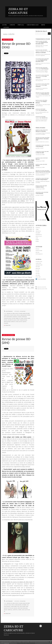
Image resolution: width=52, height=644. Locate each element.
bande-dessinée (26, 314)
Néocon (38, 159)
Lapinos (38, 118)
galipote (24, 322)
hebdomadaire (23, 315)
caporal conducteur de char (42, 51)
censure (6, 318)
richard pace (11, 320)
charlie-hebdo (14, 607)
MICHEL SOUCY (39, 236)
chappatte (15, 610)
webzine (8, 314)
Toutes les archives (42, 279)
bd (11, 314)
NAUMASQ (38, 228)
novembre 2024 (39, 262)
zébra (14, 314)
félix (18, 607)
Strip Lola (21, 25)
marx (27, 607)
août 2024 (38, 267)
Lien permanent (8, 311)
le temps (20, 610)
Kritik (43, 25)
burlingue (15, 317)
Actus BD (6, 27)
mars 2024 (38, 275)
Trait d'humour (45, 69)
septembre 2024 (39, 265)
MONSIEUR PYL (39, 235)
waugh (10, 318)
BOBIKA (37, 241)
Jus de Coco (44, 110)
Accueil (5, 25)
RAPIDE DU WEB (39, 251)
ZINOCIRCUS (38, 231)
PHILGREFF (38, 233)
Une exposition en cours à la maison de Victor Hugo (17, 582)
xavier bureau (9, 317)
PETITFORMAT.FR (39, 254)
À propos (12, 25)
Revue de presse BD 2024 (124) (43, 172)
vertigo (26, 318)
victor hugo (11, 608)
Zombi (37, 69)
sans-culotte (19, 322)
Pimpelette (38, 102)
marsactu (13, 322)
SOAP (37, 238)
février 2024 (38, 277)
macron (6, 608)
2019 (5, 317)
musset (6, 610)
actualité (11, 315)
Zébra (37, 42)
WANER (37, 240)
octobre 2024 (38, 263)
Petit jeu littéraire (45, 94)
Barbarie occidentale (41, 53)
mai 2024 (37, 272)
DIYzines (37, 249)
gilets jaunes (23, 607)
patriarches (24, 317)
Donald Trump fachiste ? (42, 180)
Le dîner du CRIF (40, 153)
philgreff (6, 323)
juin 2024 (37, 270)
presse (18, 315)
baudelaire (25, 608)
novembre (24, 605)
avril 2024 (38, 274)
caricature (6, 315)
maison (16, 608)
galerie (19, 317)
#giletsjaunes (7, 607)
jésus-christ (17, 320)
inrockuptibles (7, 322)
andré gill (10, 610)
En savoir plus (6, 643)
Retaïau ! (38, 166)
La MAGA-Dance (40, 187)
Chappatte (28, 502)
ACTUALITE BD (23, 311)
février (29, 315)
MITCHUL (38, 252)
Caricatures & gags (33, 25)
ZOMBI (37, 229)
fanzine (21, 314)
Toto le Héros (39, 76)
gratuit (17, 314)
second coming (15, 318)
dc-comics (21, 318)
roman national (24, 320)
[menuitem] (5, 25)
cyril (37, 60)
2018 (28, 605)
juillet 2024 (38, 268)
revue (15, 315)
